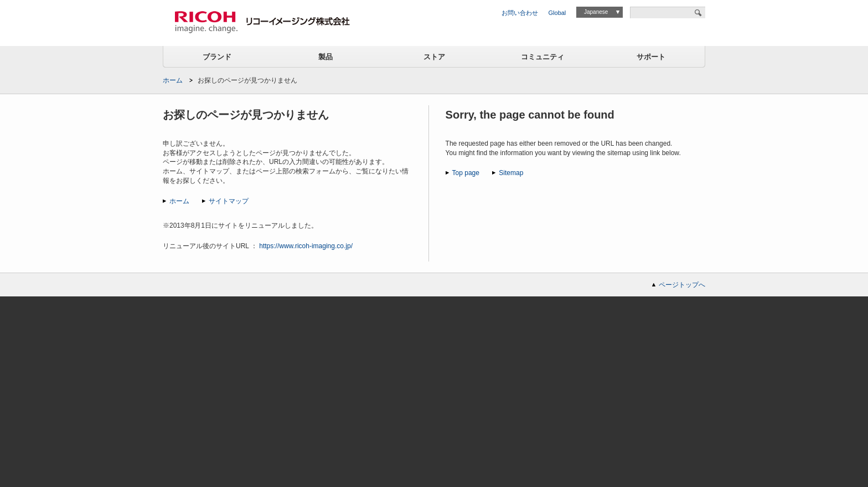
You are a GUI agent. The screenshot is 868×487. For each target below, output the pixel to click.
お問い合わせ (520, 13)
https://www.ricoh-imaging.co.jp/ (306, 246)
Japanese (596, 12)
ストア (434, 57)
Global (557, 13)
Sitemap (511, 173)
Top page (466, 173)
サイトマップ (229, 201)
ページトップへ (682, 285)
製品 (325, 57)
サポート (651, 57)
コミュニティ (542, 57)
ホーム (173, 80)
